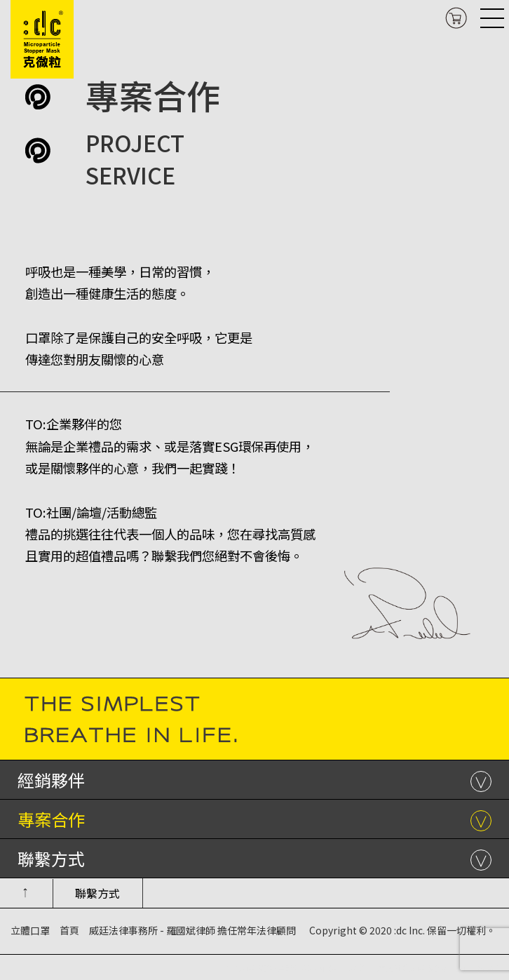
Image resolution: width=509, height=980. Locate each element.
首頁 (69, 930)
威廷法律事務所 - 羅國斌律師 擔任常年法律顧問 (192, 930)
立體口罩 (30, 930)
